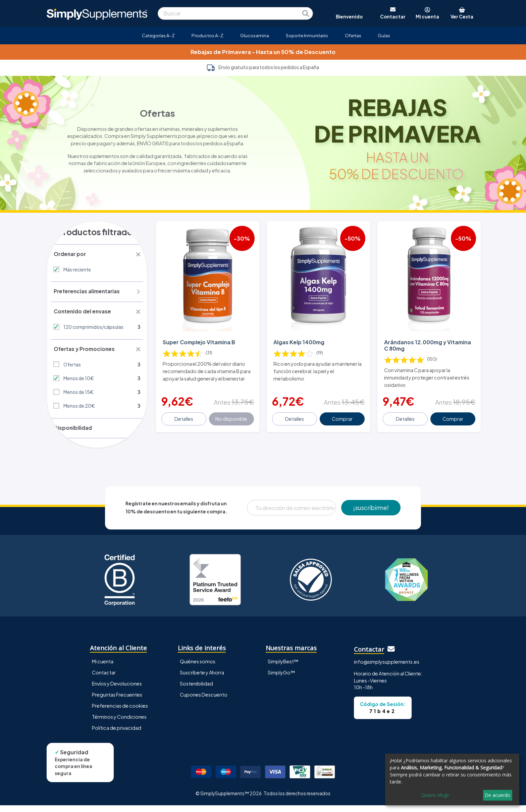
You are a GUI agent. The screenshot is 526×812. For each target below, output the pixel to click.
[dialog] (452, 779)
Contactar (104, 679)
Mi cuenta (103, 668)
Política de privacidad (117, 735)
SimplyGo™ (281, 679)
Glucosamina (255, 35)
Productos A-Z (207, 35)
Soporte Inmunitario (307, 35)
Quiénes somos (198, 668)
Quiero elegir (435, 795)
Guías (384, 35)
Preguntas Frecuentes (117, 702)
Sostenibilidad (196, 691)
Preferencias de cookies (120, 713)
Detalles (185, 413)
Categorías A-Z (158, 35)
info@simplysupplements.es (387, 669)
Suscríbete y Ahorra (202, 679)
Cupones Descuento (204, 702)
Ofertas (353, 35)
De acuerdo (497, 795)
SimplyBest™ (283, 668)
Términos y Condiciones (119, 724)
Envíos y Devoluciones (117, 691)
